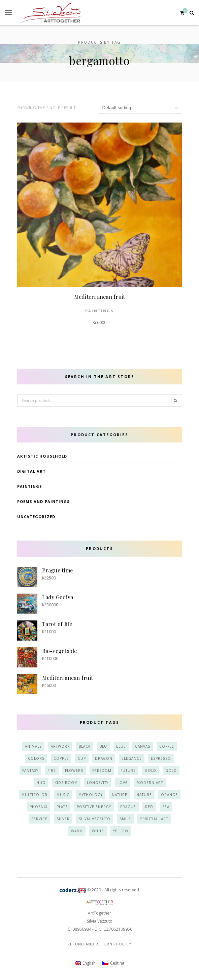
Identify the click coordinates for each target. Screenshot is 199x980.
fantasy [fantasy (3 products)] (30, 771)
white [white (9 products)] (98, 831)
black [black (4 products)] (85, 746)
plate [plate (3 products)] (62, 807)
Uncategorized (36, 517)
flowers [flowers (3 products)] (74, 771)
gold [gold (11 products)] (151, 771)
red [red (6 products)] (149, 807)
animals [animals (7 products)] (33, 746)
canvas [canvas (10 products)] (143, 746)
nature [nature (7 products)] (120, 795)
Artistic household (42, 456)
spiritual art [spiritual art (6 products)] (154, 819)
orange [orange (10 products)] (169, 795)
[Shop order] (140, 108)
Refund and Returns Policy (99, 944)
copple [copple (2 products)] (61, 758)
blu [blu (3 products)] (103, 746)
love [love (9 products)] (123, 783)
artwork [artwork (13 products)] (60, 746)
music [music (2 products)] (63, 795)
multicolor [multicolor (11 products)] (35, 795)
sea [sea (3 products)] (166, 807)
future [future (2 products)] (128, 771)
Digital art (32, 471)
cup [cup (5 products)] (82, 758)
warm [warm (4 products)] (77, 831)
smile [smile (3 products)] (125, 819)
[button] (8, 13)
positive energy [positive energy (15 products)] (94, 807)
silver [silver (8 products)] (63, 819)
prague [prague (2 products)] (128, 807)
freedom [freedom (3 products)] (102, 771)
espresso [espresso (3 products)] (161, 758)
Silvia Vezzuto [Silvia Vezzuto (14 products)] (95, 819)
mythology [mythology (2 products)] (91, 795)
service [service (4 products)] (39, 819)
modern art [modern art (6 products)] (150, 783)
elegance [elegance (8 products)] (132, 758)
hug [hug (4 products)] (41, 783)
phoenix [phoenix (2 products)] (39, 807)
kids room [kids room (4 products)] (66, 783)
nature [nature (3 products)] (144, 795)
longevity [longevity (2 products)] (98, 783)
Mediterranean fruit (100, 297)
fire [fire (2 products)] (52, 771)
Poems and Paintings (44, 501)
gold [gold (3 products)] (171, 771)
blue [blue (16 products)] (121, 746)
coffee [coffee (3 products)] (167, 746)
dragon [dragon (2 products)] (104, 758)
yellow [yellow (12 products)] (121, 831)
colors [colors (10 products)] (36, 758)
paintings (99, 311)
